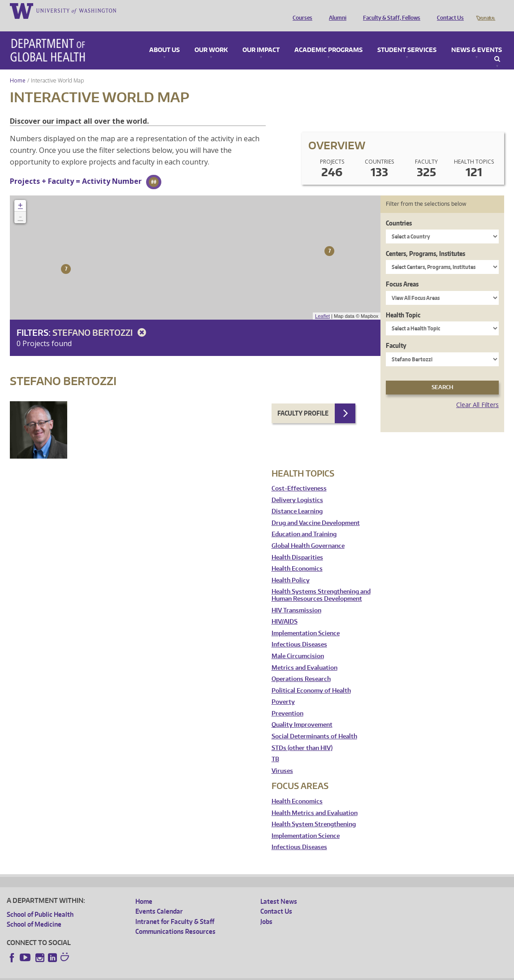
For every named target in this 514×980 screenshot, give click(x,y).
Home (18, 68)
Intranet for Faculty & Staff (175, 909)
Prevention (287, 701)
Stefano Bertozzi (101, 320)
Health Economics (297, 556)
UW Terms (162, 973)
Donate (485, 10)
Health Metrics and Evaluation (315, 800)
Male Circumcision (298, 644)
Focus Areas (402, 271)
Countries (399, 210)
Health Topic (403, 302)
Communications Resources (175, 919)
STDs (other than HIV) (302, 735)
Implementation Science (306, 621)
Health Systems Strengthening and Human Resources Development (321, 583)
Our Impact (261, 38)
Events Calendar (159, 899)
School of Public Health (40, 902)
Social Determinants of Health (314, 724)
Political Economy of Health (311, 678)
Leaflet (322, 304)
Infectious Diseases (299, 632)
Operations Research (301, 666)
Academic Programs (328, 38)
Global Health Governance (308, 533)
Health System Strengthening (314, 812)
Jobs (266, 909)
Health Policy (291, 568)
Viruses (282, 758)
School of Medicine (34, 912)
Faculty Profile (303, 401)
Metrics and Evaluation (305, 655)
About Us (164, 38)
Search (497, 47)
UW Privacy (125, 973)
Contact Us (448, 10)
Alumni (335, 10)
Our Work (211, 38)
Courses (300, 10)
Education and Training (304, 522)
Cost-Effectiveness (299, 476)
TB (275, 747)
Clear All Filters (477, 392)
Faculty (396, 333)
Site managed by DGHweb (215, 973)
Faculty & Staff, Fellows (389, 10)
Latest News (279, 889)
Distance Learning (297, 499)
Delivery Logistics (297, 488)
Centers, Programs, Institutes (425, 241)
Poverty (283, 689)
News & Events (477, 38)
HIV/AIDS (285, 609)
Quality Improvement (302, 712)
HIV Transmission (296, 598)
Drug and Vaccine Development (316, 510)
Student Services (407, 38)
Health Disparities (297, 545)
